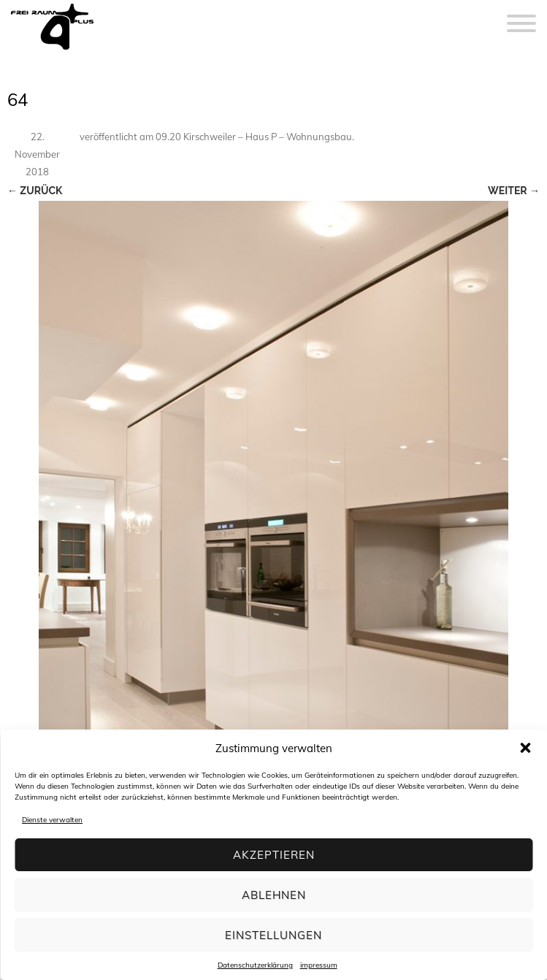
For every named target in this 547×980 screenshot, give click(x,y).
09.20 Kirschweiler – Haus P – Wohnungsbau (254, 137)
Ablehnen (274, 895)
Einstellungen (273, 935)
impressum (319, 965)
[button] (525, 748)
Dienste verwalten (52, 820)
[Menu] (521, 15)
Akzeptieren (274, 855)
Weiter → (514, 191)
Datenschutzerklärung (255, 965)
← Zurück (35, 191)
